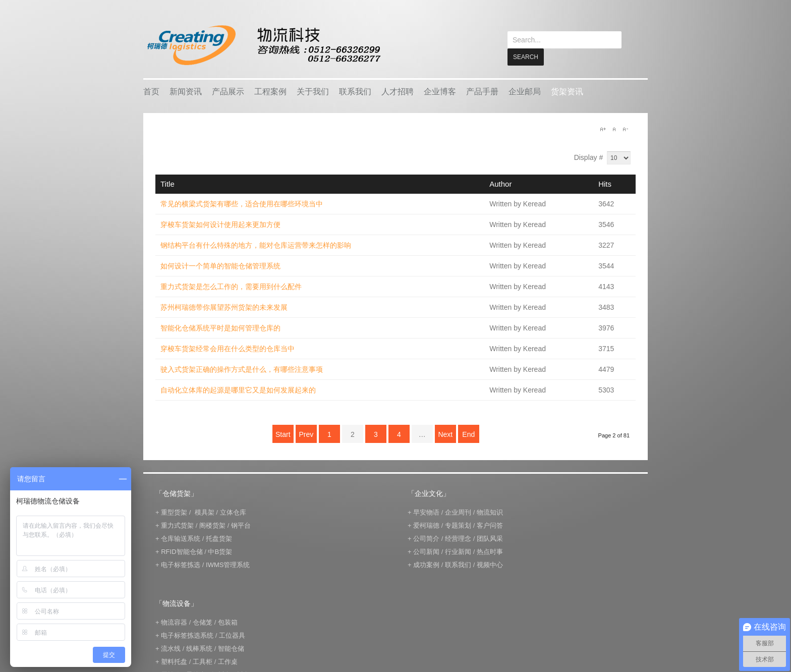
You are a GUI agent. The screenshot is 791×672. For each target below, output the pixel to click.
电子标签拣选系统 (187, 635)
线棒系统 (199, 648)
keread (263, 45)
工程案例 (270, 91)
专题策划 (458, 525)
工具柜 (203, 661)
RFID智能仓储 (182, 551)
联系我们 (355, 91)
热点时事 (490, 551)
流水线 (171, 648)
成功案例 (426, 564)
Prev (306, 434)
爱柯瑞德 (426, 525)
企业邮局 (525, 91)
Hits (605, 183)
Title (167, 183)
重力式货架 (177, 525)
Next (445, 434)
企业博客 (440, 91)
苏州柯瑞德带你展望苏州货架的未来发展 (224, 307)
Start (283, 434)
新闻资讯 (186, 91)
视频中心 (490, 564)
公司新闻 (426, 551)
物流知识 (490, 512)
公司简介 (426, 538)
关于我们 (313, 91)
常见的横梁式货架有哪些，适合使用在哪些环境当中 (242, 203)
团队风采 (490, 538)
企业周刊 (458, 512)
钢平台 (241, 525)
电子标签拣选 (181, 564)
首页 (151, 91)
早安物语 (426, 512)
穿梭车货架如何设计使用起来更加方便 (220, 224)
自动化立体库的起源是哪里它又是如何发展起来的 (238, 389)
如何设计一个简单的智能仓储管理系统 (220, 265)
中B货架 (220, 551)
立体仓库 (233, 512)
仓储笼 (203, 622)
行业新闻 (458, 551)
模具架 (205, 512)
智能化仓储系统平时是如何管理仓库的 (220, 327)
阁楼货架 (212, 525)
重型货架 (174, 512)
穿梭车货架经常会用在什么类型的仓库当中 (228, 348)
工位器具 (232, 635)
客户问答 (490, 525)
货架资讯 (567, 91)
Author (500, 183)
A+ (603, 129)
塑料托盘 (174, 661)
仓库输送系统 (181, 538)
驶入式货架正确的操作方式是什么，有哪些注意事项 (242, 369)
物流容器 (174, 622)
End (468, 434)
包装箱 (228, 622)
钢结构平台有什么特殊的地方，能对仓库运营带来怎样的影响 (256, 245)
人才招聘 (398, 91)
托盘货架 (219, 538)
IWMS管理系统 (228, 564)
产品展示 (228, 91)
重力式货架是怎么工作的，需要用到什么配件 (231, 286)
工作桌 (228, 661)
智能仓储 (231, 648)
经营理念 (458, 538)
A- (625, 129)
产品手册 (482, 91)
